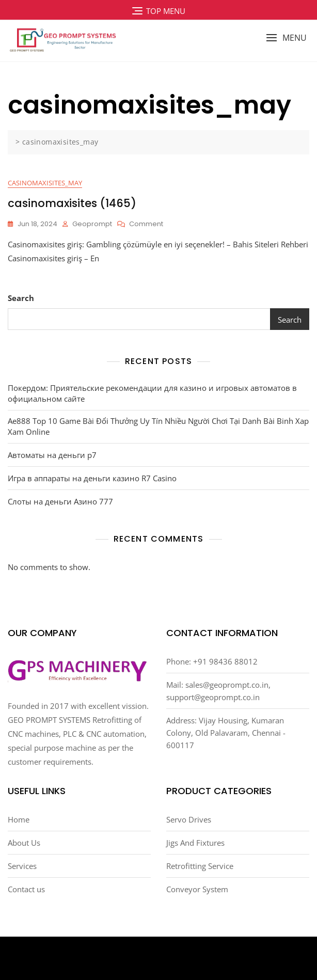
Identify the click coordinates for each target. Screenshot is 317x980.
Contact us (26, 889)
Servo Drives (189, 819)
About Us (24, 843)
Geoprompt (92, 224)
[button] (286, 38)
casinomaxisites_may (45, 183)
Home (19, 819)
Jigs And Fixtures (195, 843)
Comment (146, 224)
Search (21, 298)
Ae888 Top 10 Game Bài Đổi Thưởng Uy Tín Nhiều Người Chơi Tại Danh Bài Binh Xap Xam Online (158, 426)
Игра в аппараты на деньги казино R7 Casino (92, 478)
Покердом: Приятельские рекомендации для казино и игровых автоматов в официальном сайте (152, 393)
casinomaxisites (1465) (72, 203)
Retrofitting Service (200, 866)
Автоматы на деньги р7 (52, 455)
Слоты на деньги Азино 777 (60, 501)
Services (22, 866)
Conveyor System (197, 889)
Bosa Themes (224, 959)
